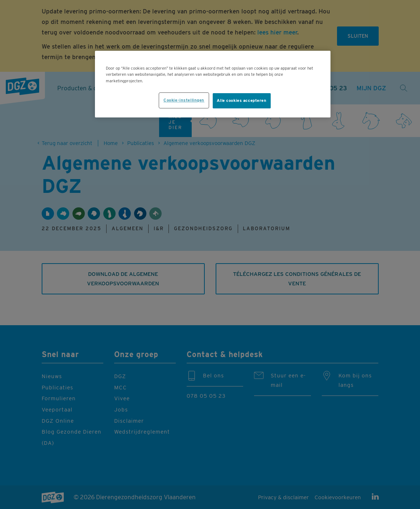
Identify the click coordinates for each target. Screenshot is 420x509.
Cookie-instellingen (184, 100)
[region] (213, 84)
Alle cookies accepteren (242, 100)
